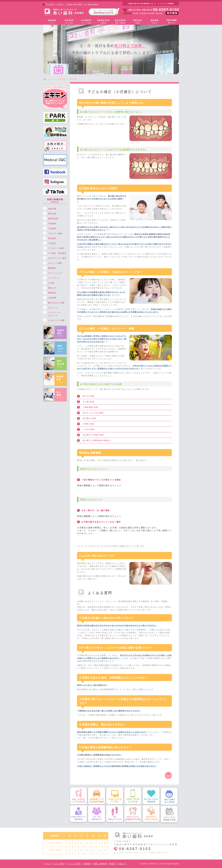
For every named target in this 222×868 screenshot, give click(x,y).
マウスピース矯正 (56, 248)
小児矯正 (52, 243)
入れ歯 (51, 283)
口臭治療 (52, 298)
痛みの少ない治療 (56, 303)
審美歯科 (52, 268)
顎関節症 (52, 293)
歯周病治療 (53, 219)
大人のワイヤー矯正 (57, 258)
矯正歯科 (52, 238)
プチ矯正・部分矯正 (57, 253)
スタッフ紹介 (59, 864)
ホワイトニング (55, 273)
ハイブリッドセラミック (54, 313)
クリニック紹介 (74, 864)
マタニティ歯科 (55, 233)
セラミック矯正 (55, 263)
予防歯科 (52, 224)
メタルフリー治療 (56, 320)
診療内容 (87, 864)
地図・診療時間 (100, 864)
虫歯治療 (52, 209)
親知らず (52, 288)
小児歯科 (52, 228)
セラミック (53, 308)
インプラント (54, 278)
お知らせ (122, 864)
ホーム (48, 864)
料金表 (112, 864)
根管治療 (52, 214)
